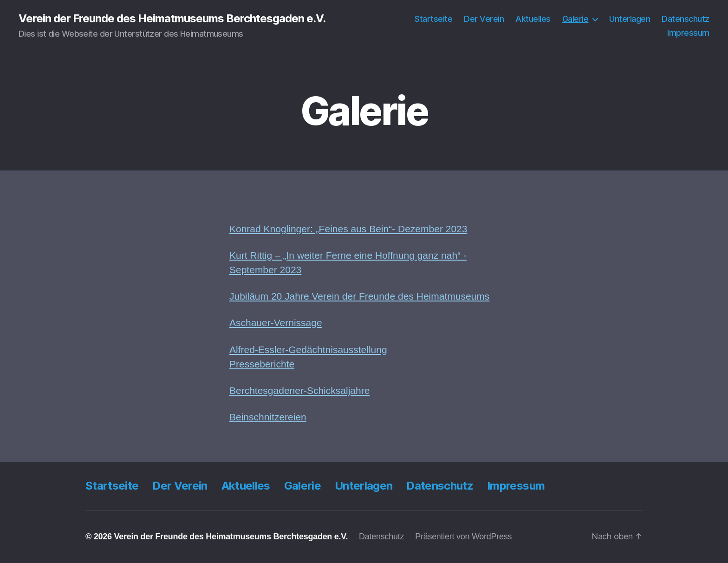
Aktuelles (533, 19)
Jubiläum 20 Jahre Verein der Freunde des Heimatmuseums (359, 296)
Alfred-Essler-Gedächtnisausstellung (308, 350)
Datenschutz (686, 19)
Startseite (433, 19)
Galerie (575, 19)
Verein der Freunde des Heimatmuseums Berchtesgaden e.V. (172, 19)
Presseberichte (262, 364)
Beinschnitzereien (268, 417)
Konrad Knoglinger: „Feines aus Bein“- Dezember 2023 (348, 229)
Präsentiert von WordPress (463, 537)
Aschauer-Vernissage (276, 323)
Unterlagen (630, 19)
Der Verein (484, 19)
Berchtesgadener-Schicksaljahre (299, 390)
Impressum (688, 33)
